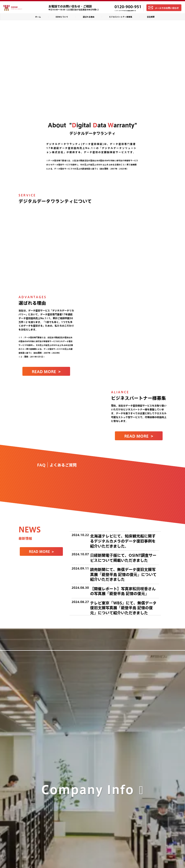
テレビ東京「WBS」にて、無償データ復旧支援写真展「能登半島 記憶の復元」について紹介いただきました (123, 608)
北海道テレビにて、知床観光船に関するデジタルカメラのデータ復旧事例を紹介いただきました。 (123, 541)
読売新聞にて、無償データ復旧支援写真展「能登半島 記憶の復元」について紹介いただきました (123, 574)
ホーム (38, 17)
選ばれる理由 (89, 17)
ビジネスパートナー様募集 (121, 17)
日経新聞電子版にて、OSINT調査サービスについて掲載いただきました (123, 558)
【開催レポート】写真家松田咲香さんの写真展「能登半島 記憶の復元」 (123, 591)
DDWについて (62, 17)
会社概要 (151, 17)
